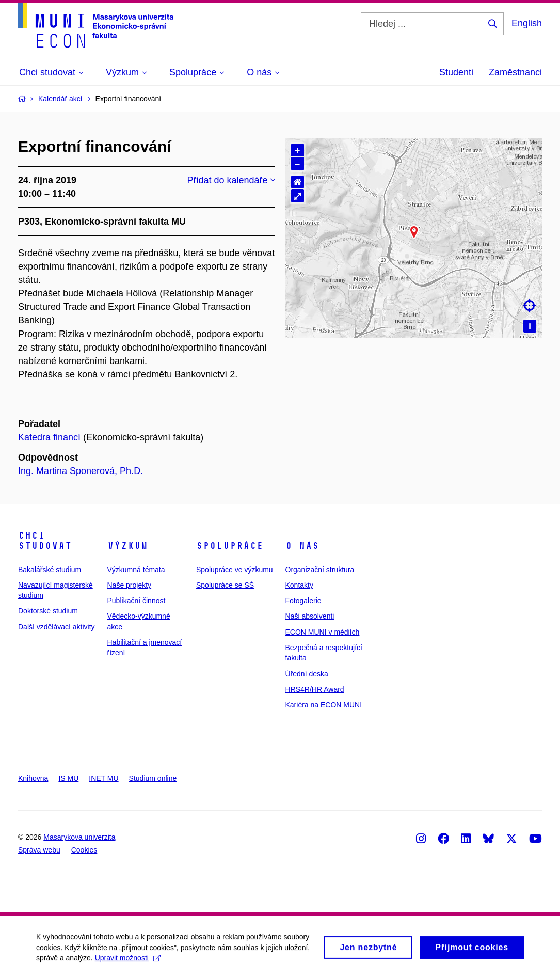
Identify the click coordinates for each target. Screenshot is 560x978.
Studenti (456, 72)
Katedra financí (49, 437)
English (527, 23)
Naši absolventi (310, 616)
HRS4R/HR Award (315, 689)
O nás (302, 546)
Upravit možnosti (128, 963)
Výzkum (127, 546)
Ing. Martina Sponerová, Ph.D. (81, 471)
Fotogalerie (303, 601)
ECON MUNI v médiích (323, 632)
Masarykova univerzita (79, 837)
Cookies (84, 850)
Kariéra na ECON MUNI (324, 705)
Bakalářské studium (50, 570)
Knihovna (33, 778)
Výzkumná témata (136, 570)
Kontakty (299, 585)
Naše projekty (130, 585)
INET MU (103, 778)
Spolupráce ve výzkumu (235, 570)
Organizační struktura (320, 570)
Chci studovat (45, 541)
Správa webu (39, 850)
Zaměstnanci (515, 72)
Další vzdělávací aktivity (57, 627)
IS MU (68, 778)
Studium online (153, 778)
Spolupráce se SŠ (225, 585)
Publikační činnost (137, 601)
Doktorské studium (48, 611)
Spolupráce (230, 546)
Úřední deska (307, 674)
